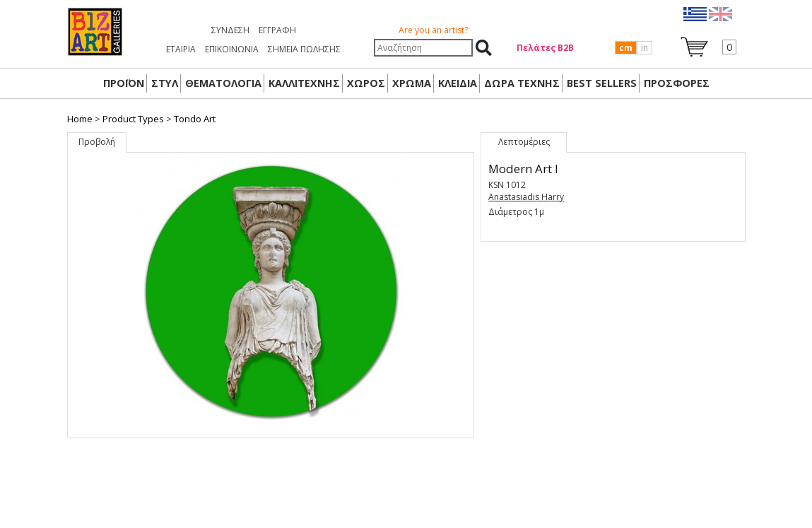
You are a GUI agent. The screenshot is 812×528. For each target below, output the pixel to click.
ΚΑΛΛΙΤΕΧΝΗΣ (304, 83)
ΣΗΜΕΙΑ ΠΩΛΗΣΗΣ (304, 49)
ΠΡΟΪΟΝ (124, 83)
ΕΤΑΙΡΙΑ (181, 49)
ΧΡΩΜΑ (412, 83)
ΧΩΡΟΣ (366, 83)
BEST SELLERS (602, 83)
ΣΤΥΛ (165, 83)
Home (80, 119)
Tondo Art (195, 119)
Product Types (133, 119)
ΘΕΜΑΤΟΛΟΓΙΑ (223, 83)
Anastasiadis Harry (526, 197)
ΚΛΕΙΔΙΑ (458, 83)
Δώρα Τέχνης (522, 83)
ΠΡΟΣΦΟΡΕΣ (677, 83)
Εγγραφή (277, 30)
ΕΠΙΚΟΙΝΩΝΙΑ (232, 49)
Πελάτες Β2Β (545, 48)
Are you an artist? (433, 30)
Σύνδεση (230, 30)
